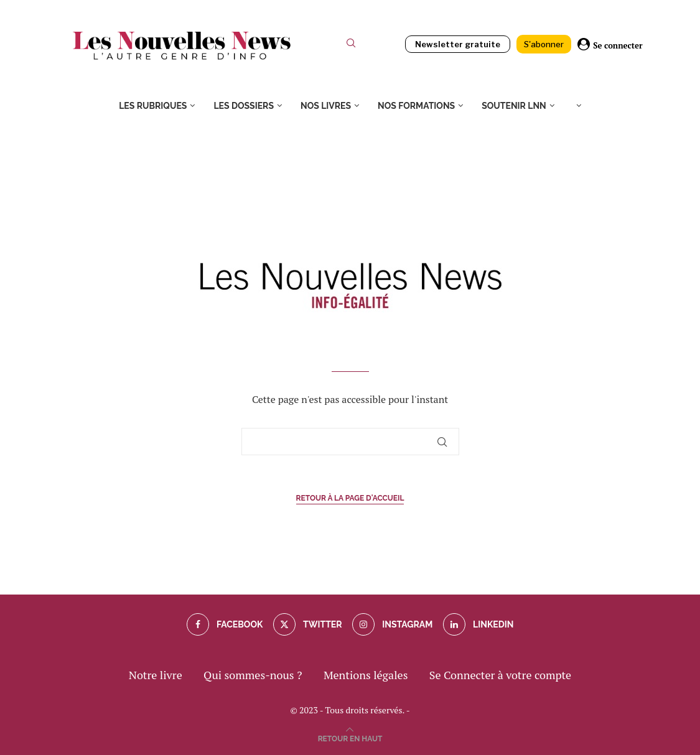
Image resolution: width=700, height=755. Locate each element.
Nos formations (416, 106)
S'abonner (544, 44)
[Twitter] (308, 624)
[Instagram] (392, 624)
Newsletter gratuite (458, 44)
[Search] (351, 46)
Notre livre (156, 675)
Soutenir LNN (514, 106)
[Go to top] (350, 737)
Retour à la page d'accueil (350, 498)
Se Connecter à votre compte (500, 675)
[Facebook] (225, 624)
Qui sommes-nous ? (253, 675)
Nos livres (326, 106)
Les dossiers (244, 106)
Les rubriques (153, 106)
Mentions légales (366, 675)
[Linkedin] (478, 624)
